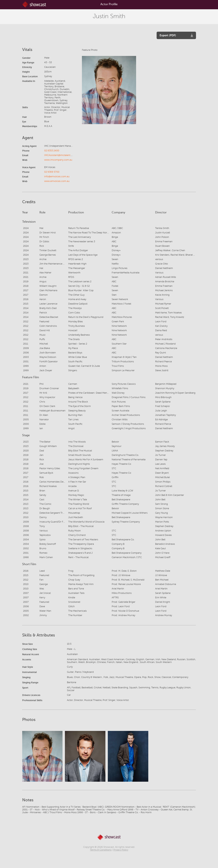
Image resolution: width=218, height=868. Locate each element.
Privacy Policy (121, 850)
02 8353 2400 (52, 151)
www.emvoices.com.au (57, 181)
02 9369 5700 (52, 172)
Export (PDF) (168, 35)
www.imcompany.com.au (58, 160)
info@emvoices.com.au (57, 177)
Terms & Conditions (101, 850)
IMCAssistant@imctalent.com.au (62, 155)
